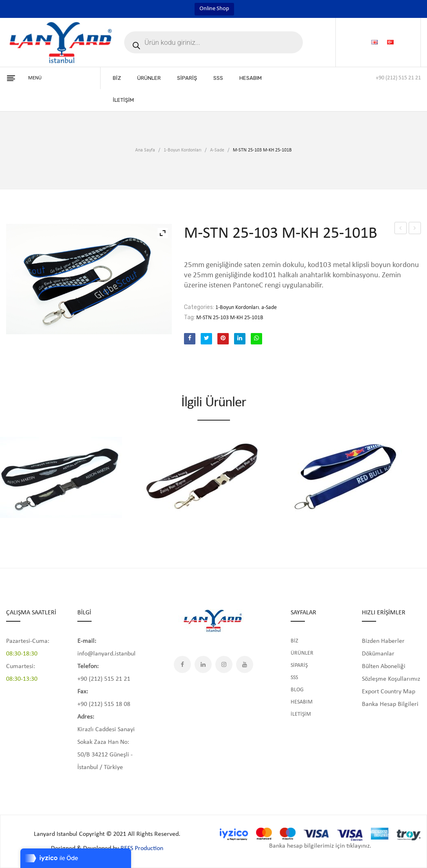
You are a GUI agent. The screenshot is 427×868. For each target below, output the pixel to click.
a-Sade (217, 150)
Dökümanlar (378, 654)
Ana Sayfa (145, 150)
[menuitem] (117, 78)
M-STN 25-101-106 (401, 229)
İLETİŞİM (301, 714)
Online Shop (214, 9)
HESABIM (302, 702)
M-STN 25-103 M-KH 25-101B (230, 318)
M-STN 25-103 (415, 229)
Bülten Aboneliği (384, 666)
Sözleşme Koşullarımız (391, 679)
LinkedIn (203, 664)
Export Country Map (389, 692)
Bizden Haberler (383, 641)
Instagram (224, 664)
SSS (294, 678)
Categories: (199, 307)
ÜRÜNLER (302, 653)
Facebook (182, 664)
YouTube (245, 664)
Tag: (189, 317)
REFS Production (142, 848)
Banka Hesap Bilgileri (390, 704)
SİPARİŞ (299, 665)
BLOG (297, 690)
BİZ (295, 641)
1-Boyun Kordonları (183, 150)
